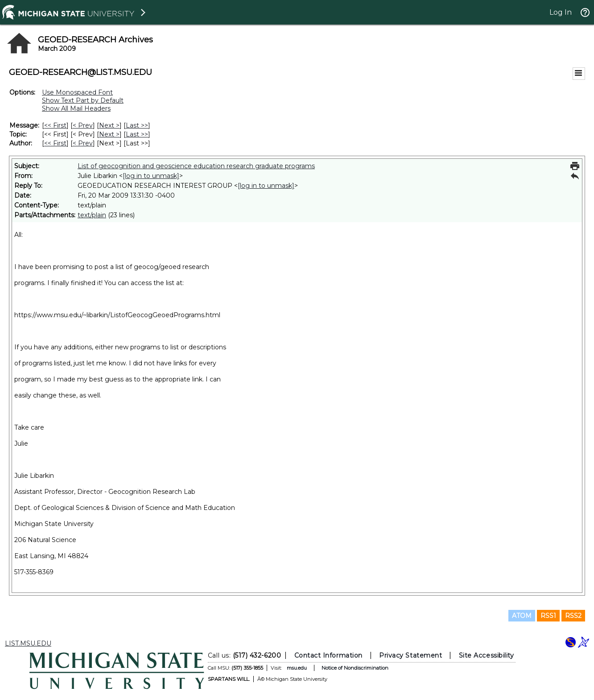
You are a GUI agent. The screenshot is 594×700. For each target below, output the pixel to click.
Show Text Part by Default (83, 100)
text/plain (92, 215)
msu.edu (297, 668)
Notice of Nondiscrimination (355, 668)
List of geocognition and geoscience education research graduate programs (196, 166)
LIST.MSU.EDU (28, 643)
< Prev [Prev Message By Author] (83, 143)
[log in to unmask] (151, 176)
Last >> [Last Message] (137, 125)
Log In (561, 12)
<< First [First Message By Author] (55, 143)
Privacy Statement (410, 655)
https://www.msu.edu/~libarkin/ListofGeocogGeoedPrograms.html (117, 315)
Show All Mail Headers (76, 108)
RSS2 (573, 616)
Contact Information (328, 655)
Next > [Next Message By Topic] (109, 134)
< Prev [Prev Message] (83, 125)
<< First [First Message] (55, 125)
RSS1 (548, 616)
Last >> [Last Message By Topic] (137, 134)
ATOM (522, 616)
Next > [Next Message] (109, 125)
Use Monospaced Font (77, 92)
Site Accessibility (487, 655)
